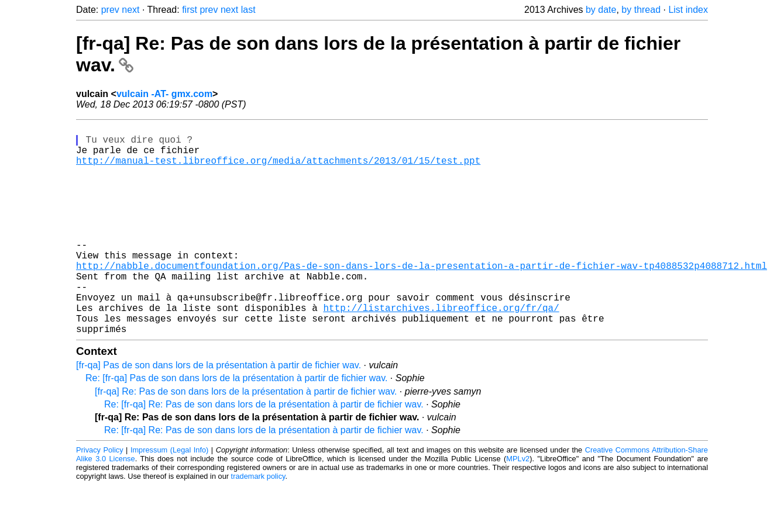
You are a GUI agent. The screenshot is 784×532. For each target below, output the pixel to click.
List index (688, 10)
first (190, 10)
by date (601, 10)
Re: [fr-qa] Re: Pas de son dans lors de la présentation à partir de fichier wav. (264, 451)
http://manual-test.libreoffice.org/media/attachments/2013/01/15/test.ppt (278, 170)
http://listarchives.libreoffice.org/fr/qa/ (441, 350)
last (248, 10)
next (130, 10)
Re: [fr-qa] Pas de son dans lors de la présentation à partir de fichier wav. (236, 425)
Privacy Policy (100, 497)
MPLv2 (518, 505)
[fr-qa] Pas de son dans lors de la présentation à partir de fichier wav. (219, 412)
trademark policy (258, 523)
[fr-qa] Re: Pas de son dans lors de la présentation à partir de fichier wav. (246, 438)
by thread (641, 10)
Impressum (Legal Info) (169, 497)
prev (110, 10)
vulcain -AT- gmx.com (164, 94)
